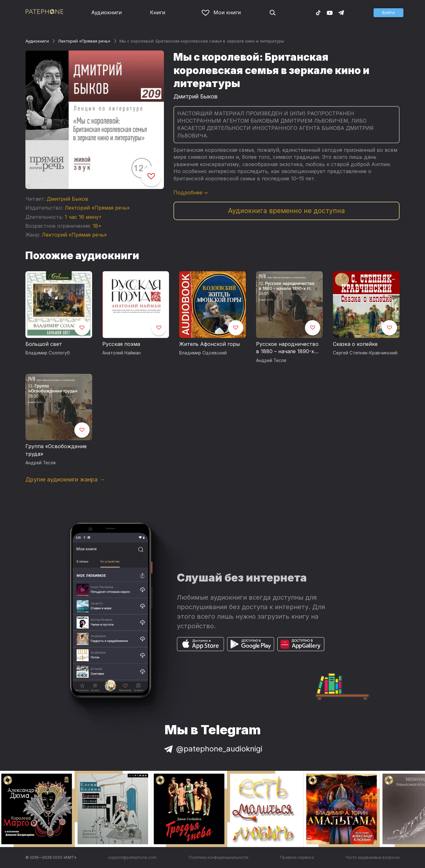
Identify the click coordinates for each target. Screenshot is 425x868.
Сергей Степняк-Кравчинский (365, 353)
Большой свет (44, 344)
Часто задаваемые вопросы (373, 857)
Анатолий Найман (121, 353)
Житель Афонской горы (209, 344)
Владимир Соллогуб (48, 353)
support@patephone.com (132, 857)
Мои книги (221, 12)
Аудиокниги (106, 12)
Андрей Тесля (271, 360)
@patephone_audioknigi (212, 749)
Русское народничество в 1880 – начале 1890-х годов (287, 348)
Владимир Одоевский (203, 353)
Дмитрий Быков (67, 199)
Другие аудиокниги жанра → (65, 479)
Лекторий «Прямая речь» (84, 41)
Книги (158, 12)
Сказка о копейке (355, 344)
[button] (388, 13)
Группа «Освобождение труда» (56, 450)
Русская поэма (121, 344)
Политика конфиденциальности (219, 857)
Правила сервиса (297, 857)
